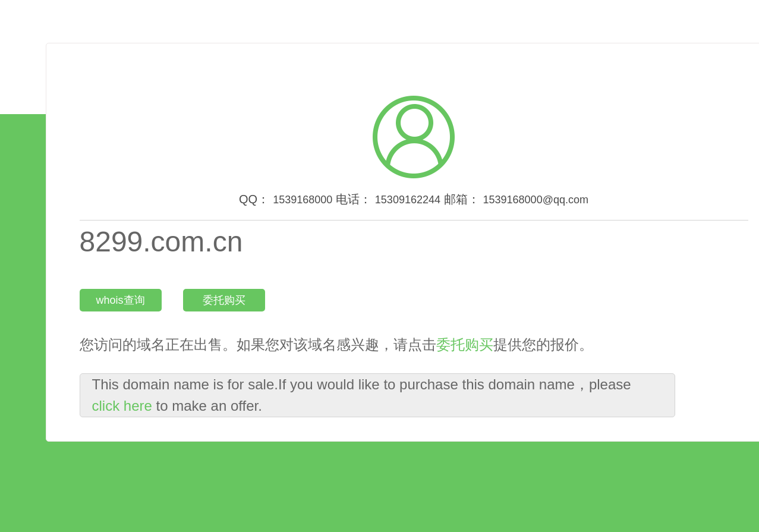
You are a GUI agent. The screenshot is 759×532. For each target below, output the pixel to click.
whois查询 (120, 300)
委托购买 (224, 300)
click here (122, 406)
